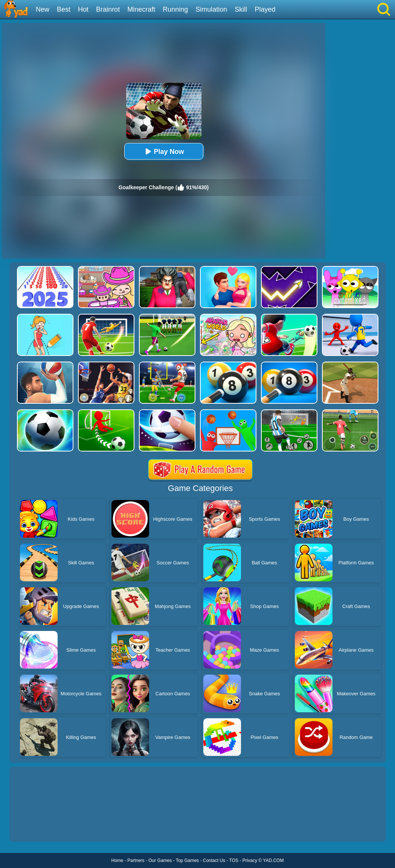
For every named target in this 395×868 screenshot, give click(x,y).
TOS (234, 860)
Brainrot (108, 9)
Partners (136, 860)
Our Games (160, 860)
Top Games (187, 860)
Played (265, 9)
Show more (35, 827)
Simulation (211, 9)
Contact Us (214, 860)
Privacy (250, 860)
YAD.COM (273, 860)
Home (117, 860)
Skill (241, 9)
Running (175, 9)
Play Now (163, 151)
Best (64, 9)
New (43, 9)
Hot (83, 9)
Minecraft (141, 9)
